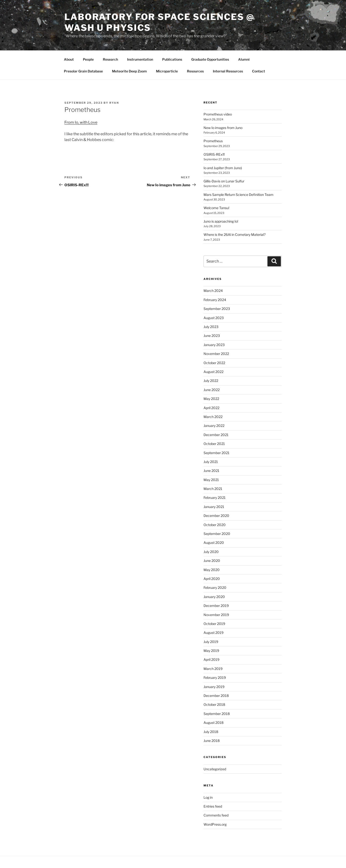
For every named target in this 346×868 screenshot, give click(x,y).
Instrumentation (140, 59)
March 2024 (213, 291)
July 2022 (211, 381)
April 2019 (211, 659)
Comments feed (216, 815)
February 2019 (215, 678)
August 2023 (214, 318)
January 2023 (214, 345)
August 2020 (214, 543)
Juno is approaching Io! (221, 221)
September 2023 (217, 309)
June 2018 (212, 741)
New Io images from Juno (223, 128)
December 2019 (216, 606)
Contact (259, 71)
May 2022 (211, 399)
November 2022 (216, 354)
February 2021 (215, 498)
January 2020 (214, 597)
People (88, 59)
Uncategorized (215, 769)
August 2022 (213, 372)
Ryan (114, 103)
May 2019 (211, 651)
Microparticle (167, 71)
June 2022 (212, 390)
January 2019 (214, 687)
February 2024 (215, 300)
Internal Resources (228, 71)
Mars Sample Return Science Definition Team (238, 195)
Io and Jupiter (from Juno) (223, 168)
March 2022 (213, 417)
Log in (208, 797)
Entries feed (213, 806)
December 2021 (216, 435)
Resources (195, 71)
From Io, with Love (81, 122)
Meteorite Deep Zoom (129, 71)
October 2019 (214, 624)
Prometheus (213, 141)
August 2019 (213, 633)
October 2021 (214, 444)
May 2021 (211, 480)
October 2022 (214, 363)
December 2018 (216, 696)
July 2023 (211, 327)
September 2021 (216, 453)
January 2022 (214, 426)
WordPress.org (215, 824)
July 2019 (211, 642)
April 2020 (212, 579)
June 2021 (211, 471)
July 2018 (211, 732)
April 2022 (211, 408)
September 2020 (217, 534)
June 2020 (212, 561)
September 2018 (217, 714)
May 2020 (212, 570)
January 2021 (214, 507)
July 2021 (211, 462)
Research (110, 59)
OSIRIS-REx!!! (214, 154)
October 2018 (214, 704)
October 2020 (215, 525)
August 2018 (213, 723)
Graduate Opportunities (210, 59)
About (69, 59)
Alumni (244, 59)
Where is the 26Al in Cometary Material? (235, 235)
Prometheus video (218, 114)
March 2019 (213, 669)
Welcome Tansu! (216, 208)
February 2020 (215, 588)
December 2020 (216, 516)
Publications (172, 59)
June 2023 (212, 336)
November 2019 (216, 615)
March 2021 (213, 489)
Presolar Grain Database (83, 71)
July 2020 (211, 552)
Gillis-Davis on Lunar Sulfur (224, 181)
